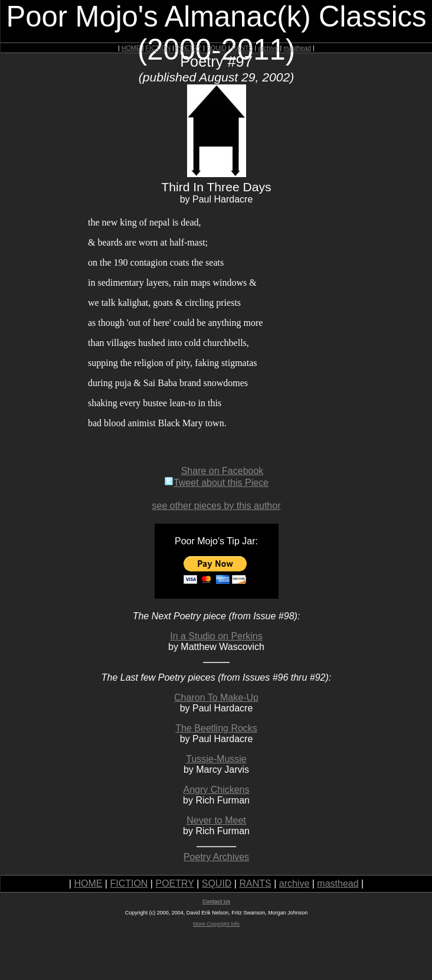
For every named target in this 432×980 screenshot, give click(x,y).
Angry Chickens (216, 790)
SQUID (217, 48)
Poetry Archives (216, 857)
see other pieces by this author (217, 506)
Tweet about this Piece (216, 483)
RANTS (242, 48)
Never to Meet (216, 820)
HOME (131, 48)
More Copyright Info (216, 924)
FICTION (158, 48)
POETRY (189, 48)
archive (268, 48)
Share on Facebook (222, 471)
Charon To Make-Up (216, 698)
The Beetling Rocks (216, 728)
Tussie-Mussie (216, 759)
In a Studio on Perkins (216, 636)
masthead (297, 48)
